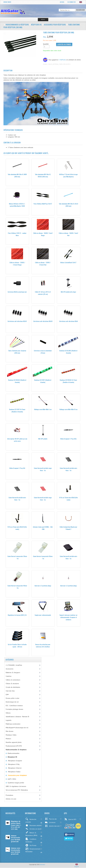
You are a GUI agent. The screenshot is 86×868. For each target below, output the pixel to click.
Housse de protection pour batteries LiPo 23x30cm (43, 645)
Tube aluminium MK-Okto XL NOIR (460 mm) (17, 175)
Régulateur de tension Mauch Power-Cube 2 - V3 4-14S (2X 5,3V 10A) (16, 825)
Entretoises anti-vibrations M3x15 (17, 321)
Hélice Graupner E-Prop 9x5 (17, 468)
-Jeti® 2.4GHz (12, 779)
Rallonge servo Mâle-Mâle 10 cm (68, 409)
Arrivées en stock (33, 829)
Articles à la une (11, 799)
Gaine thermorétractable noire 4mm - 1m (68, 469)
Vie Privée (31, 845)
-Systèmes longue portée (15, 783)
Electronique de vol (12, 702)
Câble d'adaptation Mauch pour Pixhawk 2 (68, 528)
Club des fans (10, 691)
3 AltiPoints (62, 60)
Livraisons (50, 822)
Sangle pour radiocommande (43, 615)
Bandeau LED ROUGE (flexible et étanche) (17, 381)
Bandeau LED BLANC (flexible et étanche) (68, 352)
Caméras (9, 676)
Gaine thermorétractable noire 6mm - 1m (17, 499)
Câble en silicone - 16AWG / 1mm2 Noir (68, 234)
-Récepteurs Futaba (14, 772)
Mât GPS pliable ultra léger (68, 292)
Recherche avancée (31, 820)
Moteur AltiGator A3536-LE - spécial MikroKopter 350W (17, 205)
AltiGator (43, 864)
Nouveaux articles (33, 825)
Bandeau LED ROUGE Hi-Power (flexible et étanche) (68, 381)
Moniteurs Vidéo (11, 735)
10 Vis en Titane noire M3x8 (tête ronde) (68, 499)
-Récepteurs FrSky (13, 764)
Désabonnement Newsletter (33, 850)
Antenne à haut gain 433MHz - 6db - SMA (43, 528)
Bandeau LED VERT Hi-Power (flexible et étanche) (17, 410)
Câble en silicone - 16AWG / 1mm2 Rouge (43, 234)
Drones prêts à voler (13, 698)
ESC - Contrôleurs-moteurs (14, 706)
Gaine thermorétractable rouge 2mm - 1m (43, 499)
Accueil (62, 2)
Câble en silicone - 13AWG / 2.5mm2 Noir (43, 264)
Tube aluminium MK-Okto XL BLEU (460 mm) (68, 205)
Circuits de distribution (13, 687)
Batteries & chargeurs (13, 672)
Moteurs (8, 739)
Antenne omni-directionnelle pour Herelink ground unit (16, 851)
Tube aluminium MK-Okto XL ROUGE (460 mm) (43, 175)
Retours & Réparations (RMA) (31, 834)
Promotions (9, 795)
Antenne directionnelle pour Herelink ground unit (15, 839)
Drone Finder (7, 2)
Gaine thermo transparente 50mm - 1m (43, 557)
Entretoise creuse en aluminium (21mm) (43, 352)
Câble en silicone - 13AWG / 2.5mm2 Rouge (17, 264)
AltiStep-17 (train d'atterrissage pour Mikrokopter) (68, 175)
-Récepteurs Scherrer (14, 768)
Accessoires (10, 669)
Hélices (8, 713)
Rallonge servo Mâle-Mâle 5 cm (43, 409)
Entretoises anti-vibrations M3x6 (68, 321)
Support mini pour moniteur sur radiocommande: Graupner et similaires (68, 617)
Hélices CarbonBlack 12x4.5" (68, 262)
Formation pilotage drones (14, 709)
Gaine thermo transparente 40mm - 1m (17, 587)
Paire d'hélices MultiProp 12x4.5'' (43, 204)
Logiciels (9, 720)
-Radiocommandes (13, 753)
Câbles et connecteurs (13, 680)
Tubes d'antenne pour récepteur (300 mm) (17, 352)
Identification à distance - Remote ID (17, 717)
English (77, 866)
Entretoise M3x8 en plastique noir (17, 292)
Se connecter (72, 2)
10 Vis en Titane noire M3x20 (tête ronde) (17, 528)
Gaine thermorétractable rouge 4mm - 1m (43, 469)
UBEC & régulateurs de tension (16, 786)
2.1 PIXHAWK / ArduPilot (14, 665)
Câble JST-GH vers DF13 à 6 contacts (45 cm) (43, 293)
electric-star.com (52, 826)
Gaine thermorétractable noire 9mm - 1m (68, 557)
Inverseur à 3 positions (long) (43, 586)
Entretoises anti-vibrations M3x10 (43, 321)
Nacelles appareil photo (14, 742)
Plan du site (51, 819)
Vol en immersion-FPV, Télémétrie (17, 790)
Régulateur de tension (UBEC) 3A (17, 615)
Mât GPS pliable (43, 439)
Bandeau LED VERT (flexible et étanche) (43, 381)
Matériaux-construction (13, 724)
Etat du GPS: (71, 819)
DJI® (7, 695)
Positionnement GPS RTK (14, 746)
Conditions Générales (31, 840)
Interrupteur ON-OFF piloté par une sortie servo (17, 440)
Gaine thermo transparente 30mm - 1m (17, 557)
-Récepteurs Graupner (15, 761)
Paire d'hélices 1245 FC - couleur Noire (17, 234)
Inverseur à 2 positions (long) (68, 586)
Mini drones (10, 731)
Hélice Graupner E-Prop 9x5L (68, 439)
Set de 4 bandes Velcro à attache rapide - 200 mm (17, 645)
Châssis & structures (12, 684)
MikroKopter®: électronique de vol (17, 728)
